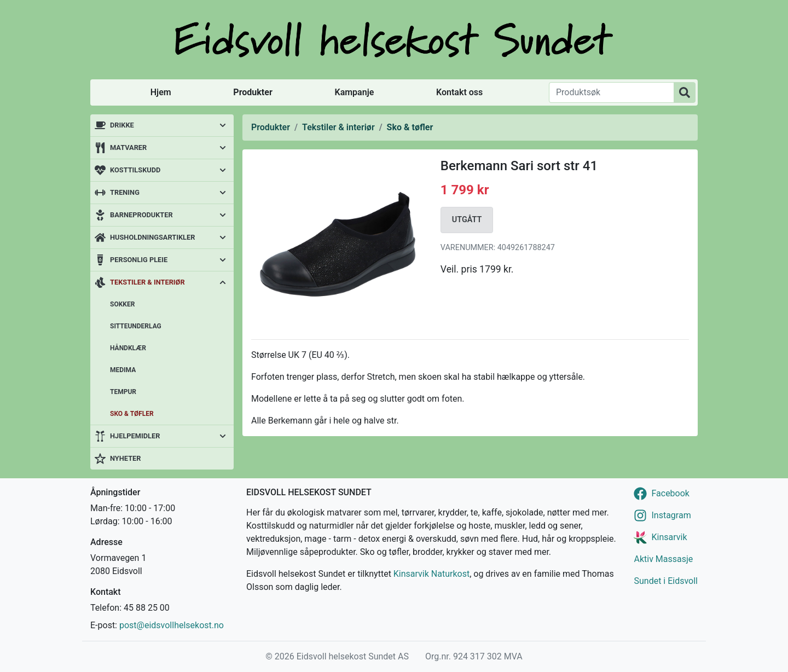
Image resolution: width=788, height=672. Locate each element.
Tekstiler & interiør (147, 282)
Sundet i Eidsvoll (666, 581)
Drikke (122, 125)
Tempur (123, 392)
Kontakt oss (459, 92)
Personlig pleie (139, 260)
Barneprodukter (141, 215)
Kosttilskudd (135, 170)
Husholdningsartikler (152, 237)
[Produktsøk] (612, 92)
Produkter (253, 92)
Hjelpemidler (135, 436)
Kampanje (354, 92)
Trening (125, 192)
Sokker (122, 304)
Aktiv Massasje (663, 559)
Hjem (161, 92)
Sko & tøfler (132, 414)
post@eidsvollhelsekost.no (172, 625)
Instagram (671, 515)
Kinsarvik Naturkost (431, 574)
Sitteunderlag (136, 326)
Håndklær (128, 348)
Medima (123, 370)
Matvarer (128, 147)
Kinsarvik (669, 537)
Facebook (670, 493)
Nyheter (125, 458)
